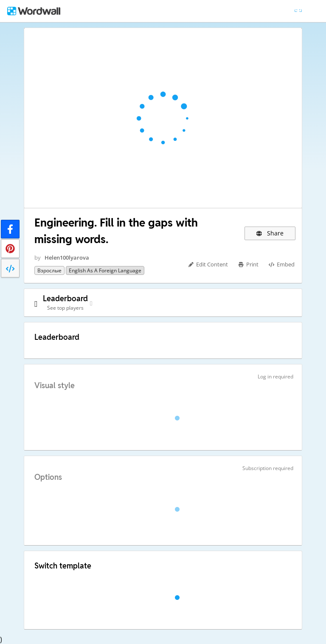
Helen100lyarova (67, 258)
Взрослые (49, 270)
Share (270, 233)
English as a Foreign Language (105, 270)
